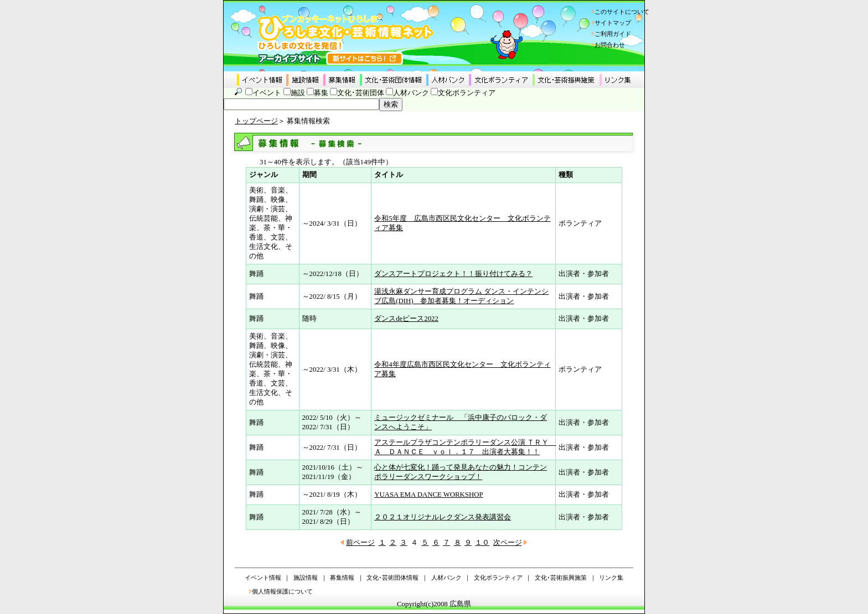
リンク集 (611, 577)
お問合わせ (610, 45)
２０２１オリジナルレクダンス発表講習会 (443, 517)
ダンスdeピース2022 (406, 319)
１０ (482, 543)
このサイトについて (622, 12)
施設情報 (306, 577)
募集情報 (342, 577)
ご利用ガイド (613, 34)
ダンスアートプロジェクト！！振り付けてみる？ (453, 274)
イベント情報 (263, 577)
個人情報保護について (282, 591)
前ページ (360, 543)
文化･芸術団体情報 (392, 577)
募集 (321, 93)
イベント (267, 93)
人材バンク (411, 93)
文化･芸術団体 (361, 93)
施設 (298, 93)
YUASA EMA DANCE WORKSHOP (428, 495)
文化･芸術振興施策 (561, 577)
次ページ (508, 543)
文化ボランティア (467, 93)
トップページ (256, 121)
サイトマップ (613, 23)
